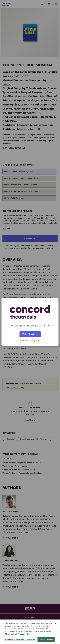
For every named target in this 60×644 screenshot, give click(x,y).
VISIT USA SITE (30, 334)
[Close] (56, 626)
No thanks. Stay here (30, 341)
